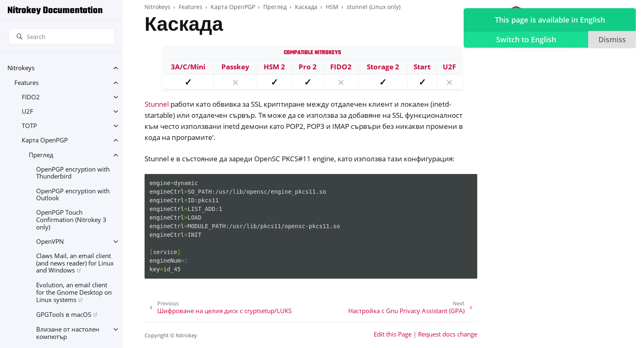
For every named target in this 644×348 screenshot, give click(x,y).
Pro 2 (308, 67)
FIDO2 (31, 97)
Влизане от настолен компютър (68, 333)
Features (26, 83)
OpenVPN (50, 242)
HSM (332, 7)
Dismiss (612, 39)
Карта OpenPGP (45, 140)
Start (422, 67)
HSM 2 (274, 67)
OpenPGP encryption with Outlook (73, 195)
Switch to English (526, 39)
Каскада (306, 7)
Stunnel (157, 104)
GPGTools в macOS (64, 315)
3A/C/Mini (188, 67)
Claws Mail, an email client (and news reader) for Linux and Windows (75, 263)
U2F (28, 111)
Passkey (235, 67)
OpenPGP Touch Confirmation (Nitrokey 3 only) (71, 220)
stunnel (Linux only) (374, 7)
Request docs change (448, 334)
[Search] (61, 37)
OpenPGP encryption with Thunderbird (73, 173)
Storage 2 (383, 67)
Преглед (41, 155)
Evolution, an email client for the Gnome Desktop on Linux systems (74, 292)
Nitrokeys (21, 68)
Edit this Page (393, 334)
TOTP (29, 126)
